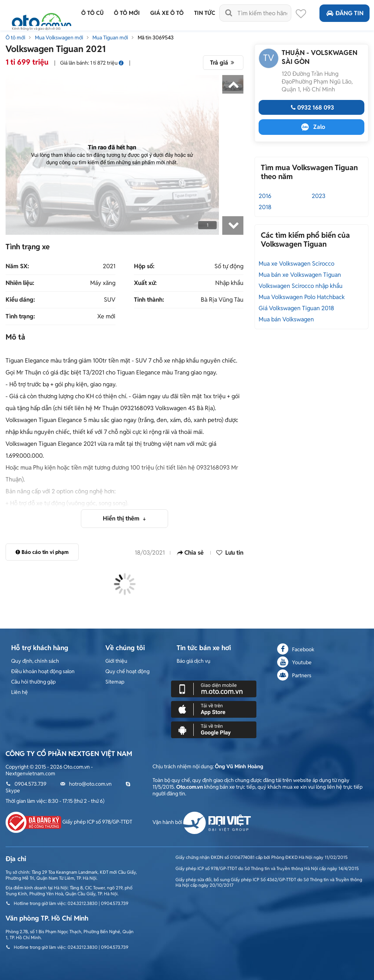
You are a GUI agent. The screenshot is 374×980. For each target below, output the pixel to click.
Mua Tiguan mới (110, 38)
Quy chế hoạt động (127, 671)
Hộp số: (144, 266)
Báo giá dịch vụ (193, 661)
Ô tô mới (15, 38)
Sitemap (115, 682)
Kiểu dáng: (20, 300)
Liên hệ (19, 692)
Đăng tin (345, 13)
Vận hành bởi (202, 822)
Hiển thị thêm (122, 518)
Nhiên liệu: (20, 283)
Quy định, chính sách (35, 661)
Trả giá (223, 63)
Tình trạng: (20, 317)
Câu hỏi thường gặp (33, 682)
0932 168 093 (311, 108)
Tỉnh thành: (149, 300)
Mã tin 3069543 (156, 38)
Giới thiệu (116, 661)
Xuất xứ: (145, 283)
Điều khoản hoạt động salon (43, 671)
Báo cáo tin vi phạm (42, 552)
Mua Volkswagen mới (59, 38)
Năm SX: (17, 266)
